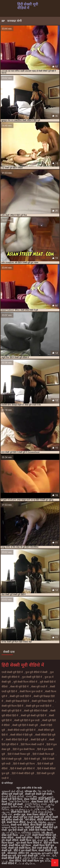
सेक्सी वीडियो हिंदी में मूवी (17, 740)
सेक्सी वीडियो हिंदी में (11, 858)
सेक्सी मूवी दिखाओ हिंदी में (17, 701)
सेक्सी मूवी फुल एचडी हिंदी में (39, 706)
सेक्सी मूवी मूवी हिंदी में (11, 711)
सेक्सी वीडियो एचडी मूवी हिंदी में (22, 730)
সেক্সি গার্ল (7, 815)
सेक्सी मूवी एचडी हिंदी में (20, 696)
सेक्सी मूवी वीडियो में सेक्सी (36, 711)
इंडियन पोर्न (24, 853)
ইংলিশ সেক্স (17, 807)
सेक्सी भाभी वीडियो (20, 825)
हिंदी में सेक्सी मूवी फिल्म (24, 764)
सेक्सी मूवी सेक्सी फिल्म (19, 848)
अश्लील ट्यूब (19, 815)
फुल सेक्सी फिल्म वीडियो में (29, 843)
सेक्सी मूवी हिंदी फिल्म (12, 799)
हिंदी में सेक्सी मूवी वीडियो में (22, 769)
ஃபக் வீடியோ (27, 863)
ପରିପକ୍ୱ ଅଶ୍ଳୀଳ (31, 833)
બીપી (51, 809)
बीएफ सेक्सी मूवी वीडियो (42, 825)
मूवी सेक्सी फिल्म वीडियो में (25, 682)
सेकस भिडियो (30, 799)
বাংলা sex (31, 797)
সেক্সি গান (45, 856)
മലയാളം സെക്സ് (41, 853)
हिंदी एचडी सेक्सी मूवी (42, 848)
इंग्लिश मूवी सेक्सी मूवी (13, 794)
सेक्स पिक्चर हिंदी (40, 802)
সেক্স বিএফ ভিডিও (34, 807)
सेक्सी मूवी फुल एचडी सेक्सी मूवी (28, 817)
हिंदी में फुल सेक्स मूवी (46, 838)
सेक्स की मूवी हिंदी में (19, 687)
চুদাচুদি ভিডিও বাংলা (36, 804)
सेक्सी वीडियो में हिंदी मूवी (21, 735)
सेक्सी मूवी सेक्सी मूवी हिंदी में (34, 716)
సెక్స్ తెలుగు (47, 833)
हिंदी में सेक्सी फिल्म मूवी (43, 754)
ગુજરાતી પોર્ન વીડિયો (12, 791)
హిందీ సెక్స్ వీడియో (36, 822)
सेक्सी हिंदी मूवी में (39, 740)
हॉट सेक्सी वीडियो (10, 840)
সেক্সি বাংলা (41, 809)
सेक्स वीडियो (8, 838)
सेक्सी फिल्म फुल (28, 840)
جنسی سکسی (46, 797)
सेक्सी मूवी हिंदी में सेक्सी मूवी (25, 725)
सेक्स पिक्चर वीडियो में (37, 815)
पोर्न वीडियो (30, 820)
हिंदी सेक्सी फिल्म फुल (33, 861)
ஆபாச (6, 812)
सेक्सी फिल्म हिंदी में (21, 812)
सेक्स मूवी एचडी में (39, 687)
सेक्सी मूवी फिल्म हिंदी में (12, 706)
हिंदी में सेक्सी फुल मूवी (12, 759)
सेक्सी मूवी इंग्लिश (24, 838)
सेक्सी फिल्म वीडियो (16, 822)
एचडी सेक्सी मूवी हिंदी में (12, 672)
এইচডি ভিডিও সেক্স (33, 858)
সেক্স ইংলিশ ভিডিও (19, 802)
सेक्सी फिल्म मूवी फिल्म (20, 845)
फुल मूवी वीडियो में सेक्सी (36, 672)
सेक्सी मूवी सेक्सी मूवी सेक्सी (39, 794)
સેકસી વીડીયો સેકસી (13, 797)
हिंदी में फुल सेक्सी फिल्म (24, 749)
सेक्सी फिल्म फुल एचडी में (31, 692)
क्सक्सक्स (12, 853)
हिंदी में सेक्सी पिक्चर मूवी (19, 754)
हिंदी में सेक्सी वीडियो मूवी (23, 773)
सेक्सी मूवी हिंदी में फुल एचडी (27, 720)
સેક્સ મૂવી (43, 840)
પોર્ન (54, 856)
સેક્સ (48, 861)
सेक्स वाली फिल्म (10, 835)
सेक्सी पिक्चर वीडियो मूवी (44, 835)
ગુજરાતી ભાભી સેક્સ (12, 827)
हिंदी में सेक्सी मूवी (32, 759)
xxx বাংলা (25, 835)
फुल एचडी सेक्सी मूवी (28, 856)
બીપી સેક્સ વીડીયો (42, 812)
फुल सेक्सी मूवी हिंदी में (32, 677)
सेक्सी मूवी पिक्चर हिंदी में (43, 701)
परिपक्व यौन (30, 791)
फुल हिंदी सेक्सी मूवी (18, 830)
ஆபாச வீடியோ (11, 833)
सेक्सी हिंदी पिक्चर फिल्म (41, 830)
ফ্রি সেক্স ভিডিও (46, 791)
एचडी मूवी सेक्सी (33, 827)
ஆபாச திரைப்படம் (22, 809)
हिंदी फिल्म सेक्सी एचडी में (32, 745)
